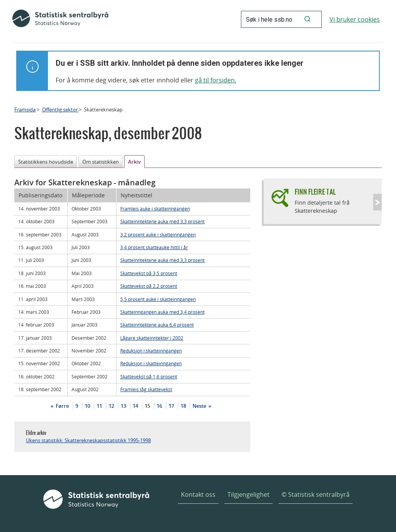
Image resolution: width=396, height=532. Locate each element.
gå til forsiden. (216, 80)
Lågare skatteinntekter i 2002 (152, 338)
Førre (62, 406)
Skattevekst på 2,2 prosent (149, 286)
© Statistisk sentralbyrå (316, 494)
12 (111, 406)
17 (171, 406)
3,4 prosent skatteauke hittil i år (154, 247)
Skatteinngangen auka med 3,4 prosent (162, 312)
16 (159, 406)
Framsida (25, 109)
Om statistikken (101, 162)
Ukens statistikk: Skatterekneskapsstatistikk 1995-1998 (88, 440)
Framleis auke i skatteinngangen (155, 209)
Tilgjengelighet (248, 494)
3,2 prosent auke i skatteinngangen (158, 234)
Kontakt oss (198, 494)
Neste (200, 406)
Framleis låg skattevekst (146, 389)
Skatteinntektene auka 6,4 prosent (157, 325)
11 (99, 406)
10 (87, 406)
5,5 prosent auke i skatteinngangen (158, 299)
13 (123, 406)
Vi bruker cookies (355, 19)
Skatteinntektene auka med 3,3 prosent (162, 221)
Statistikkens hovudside (46, 162)
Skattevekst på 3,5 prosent (149, 273)
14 (135, 406)
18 (183, 406)
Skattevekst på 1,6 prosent (149, 376)
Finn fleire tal (315, 192)
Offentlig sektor (61, 109)
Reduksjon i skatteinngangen (151, 351)
